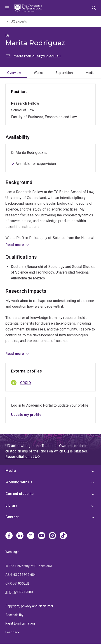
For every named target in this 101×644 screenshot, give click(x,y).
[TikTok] (63, 536)
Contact (12, 517)
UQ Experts (19, 21)
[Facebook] (9, 536)
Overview (14, 73)
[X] (31, 536)
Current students (20, 494)
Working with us (19, 482)
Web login (12, 552)
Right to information (20, 623)
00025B (24, 583)
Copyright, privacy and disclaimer (29, 606)
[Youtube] (42, 536)
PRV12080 (25, 592)
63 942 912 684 (25, 575)
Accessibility (14, 615)
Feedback (12, 632)
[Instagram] (52, 536)
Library (11, 505)
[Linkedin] (20, 536)
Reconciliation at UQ (23, 457)
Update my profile (26, 415)
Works (38, 73)
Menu (7, 8)
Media (90, 73)
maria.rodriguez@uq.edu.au (37, 56)
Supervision (64, 73)
